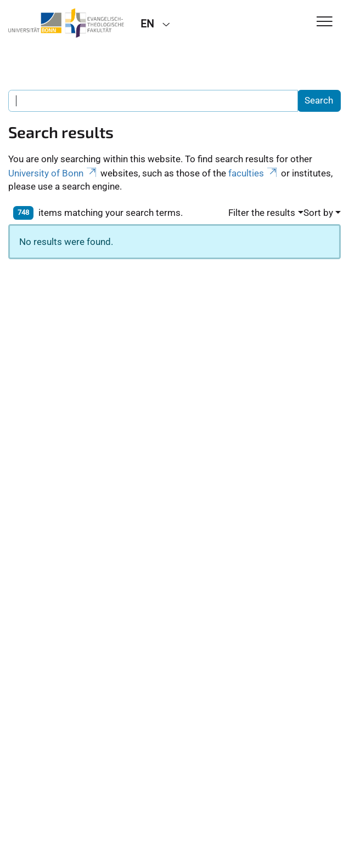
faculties (254, 173)
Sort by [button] (318, 213)
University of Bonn (53, 173)
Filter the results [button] (262, 213)
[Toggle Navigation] (325, 22)
